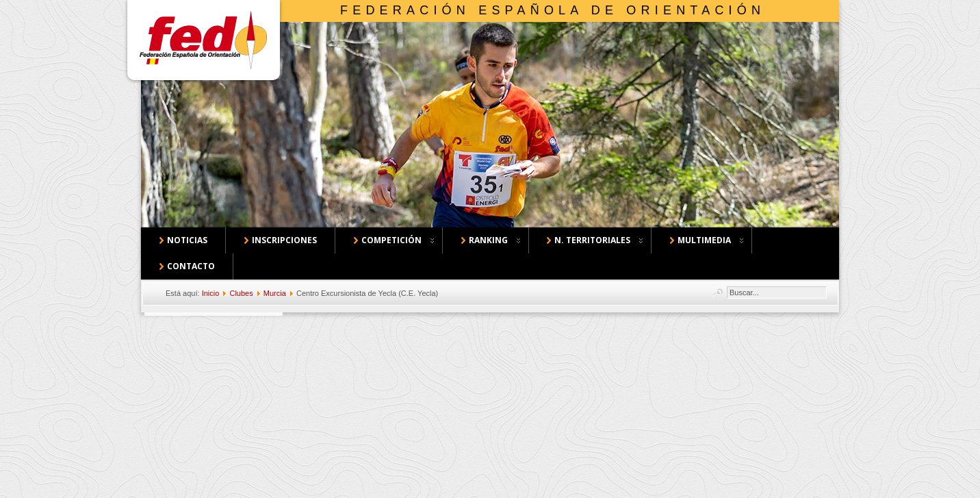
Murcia (275, 293)
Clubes (241, 293)
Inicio (211, 293)
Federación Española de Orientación (553, 10)
